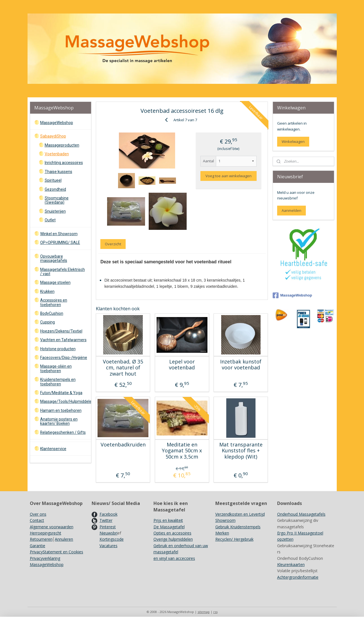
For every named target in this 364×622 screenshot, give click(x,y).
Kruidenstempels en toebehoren (58, 382)
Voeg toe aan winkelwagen (229, 176)
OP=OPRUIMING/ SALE (60, 242)
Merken (222, 533)
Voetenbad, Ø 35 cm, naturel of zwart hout (123, 368)
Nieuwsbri (108, 533)
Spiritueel (53, 180)
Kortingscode (112, 539)
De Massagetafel (169, 527)
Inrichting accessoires (64, 163)
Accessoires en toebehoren (54, 302)
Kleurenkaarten (291, 564)
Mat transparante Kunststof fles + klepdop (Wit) (241, 451)
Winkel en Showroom (59, 234)
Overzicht (113, 244)
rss (215, 612)
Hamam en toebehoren (61, 410)
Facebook (108, 514)
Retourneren (41, 539)
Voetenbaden (57, 154)
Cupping (48, 322)
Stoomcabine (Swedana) (57, 200)
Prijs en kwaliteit (168, 520)
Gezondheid (55, 189)
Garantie (38, 546)
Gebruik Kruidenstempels (238, 527)
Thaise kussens (58, 172)
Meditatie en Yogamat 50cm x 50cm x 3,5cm (182, 451)
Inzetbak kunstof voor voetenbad (241, 365)
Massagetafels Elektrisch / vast (63, 272)
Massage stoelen (55, 282)
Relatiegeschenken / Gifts (63, 432)
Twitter (106, 520)
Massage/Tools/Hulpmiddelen (66, 401)
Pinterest (108, 527)
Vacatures (108, 546)
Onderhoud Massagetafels (301, 514)
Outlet (50, 220)
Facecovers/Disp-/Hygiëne (64, 358)
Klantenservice (53, 449)
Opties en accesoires (172, 533)
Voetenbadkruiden (123, 445)
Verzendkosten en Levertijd (240, 514)
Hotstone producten (58, 349)
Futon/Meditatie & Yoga (61, 393)
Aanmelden (291, 210)
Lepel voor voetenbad (182, 365)
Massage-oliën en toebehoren (56, 368)
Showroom (225, 520)
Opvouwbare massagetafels (54, 258)
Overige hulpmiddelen (173, 539)
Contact (37, 520)
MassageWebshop (57, 123)
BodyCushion (52, 313)
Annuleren (64, 539)
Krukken (47, 291)
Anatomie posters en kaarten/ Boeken (59, 421)
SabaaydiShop (53, 136)
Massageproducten (62, 145)
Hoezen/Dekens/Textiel (61, 331)
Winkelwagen (293, 142)
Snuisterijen (55, 211)
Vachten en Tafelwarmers (63, 340)
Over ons (38, 514)
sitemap (204, 612)
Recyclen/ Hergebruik (234, 539)
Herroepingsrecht (46, 533)
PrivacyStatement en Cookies (56, 552)
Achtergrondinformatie (298, 577)
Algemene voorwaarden (52, 527)
